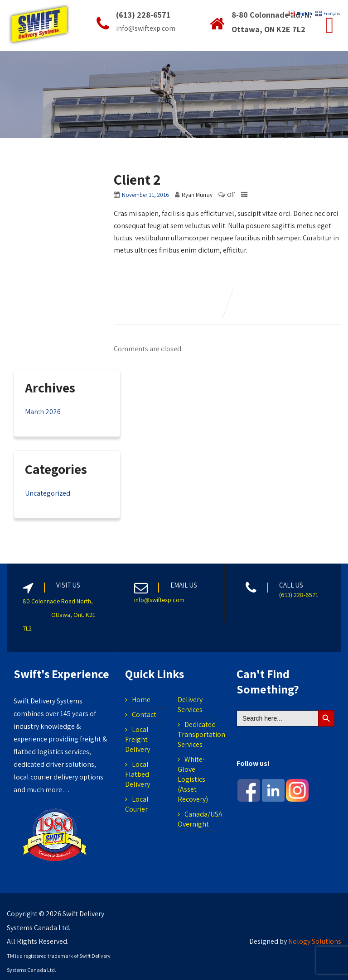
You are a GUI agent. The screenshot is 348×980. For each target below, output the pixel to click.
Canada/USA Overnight (200, 819)
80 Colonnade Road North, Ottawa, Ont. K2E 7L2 (59, 615)
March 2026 (43, 412)
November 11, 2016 (145, 195)
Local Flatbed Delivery (138, 774)
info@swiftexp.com (159, 600)
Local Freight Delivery (138, 739)
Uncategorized (48, 493)
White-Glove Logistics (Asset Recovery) (193, 779)
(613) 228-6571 (299, 595)
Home (141, 700)
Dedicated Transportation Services (201, 734)
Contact (144, 715)
